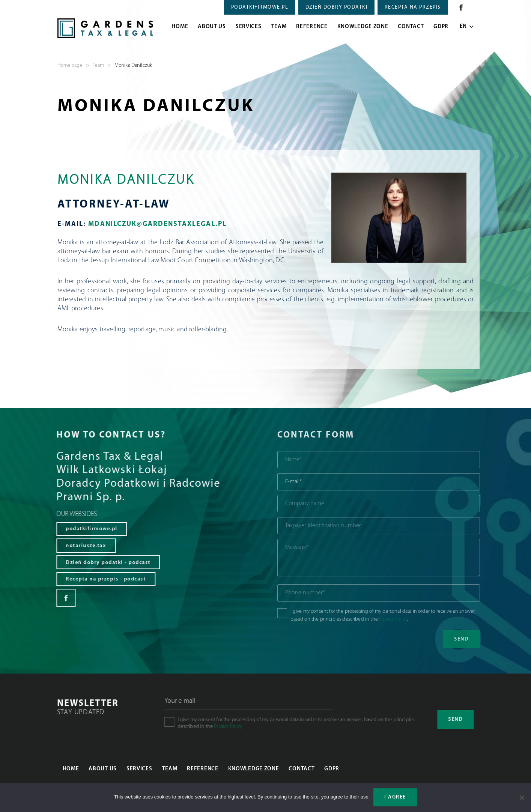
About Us (212, 27)
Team (279, 27)
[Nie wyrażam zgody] (522, 797)
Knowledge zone (363, 27)
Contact (411, 27)
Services (249, 27)
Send (461, 720)
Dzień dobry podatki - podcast (98, 563)
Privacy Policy (416, 619)
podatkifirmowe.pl (82, 529)
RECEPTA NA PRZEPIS (413, 7)
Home (180, 27)
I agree (395, 797)
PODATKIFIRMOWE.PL (260, 7)
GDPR (441, 27)
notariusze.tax (76, 546)
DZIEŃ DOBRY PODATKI (337, 7)
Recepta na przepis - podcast (96, 580)
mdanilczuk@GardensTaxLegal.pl (157, 224)
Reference (312, 27)
